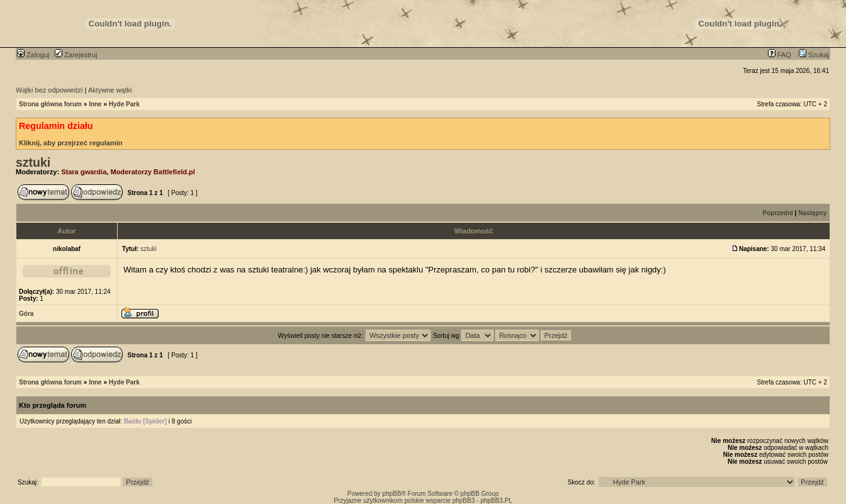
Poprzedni (778, 213)
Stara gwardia (84, 172)
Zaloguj (33, 55)
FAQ (780, 55)
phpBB (392, 494)
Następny (812, 213)
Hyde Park (124, 104)
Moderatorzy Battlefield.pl (152, 172)
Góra (26, 314)
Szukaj (814, 55)
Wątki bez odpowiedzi (49, 90)
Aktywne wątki (110, 90)
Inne (95, 104)
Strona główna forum (50, 104)
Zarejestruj (76, 55)
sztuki (33, 162)
